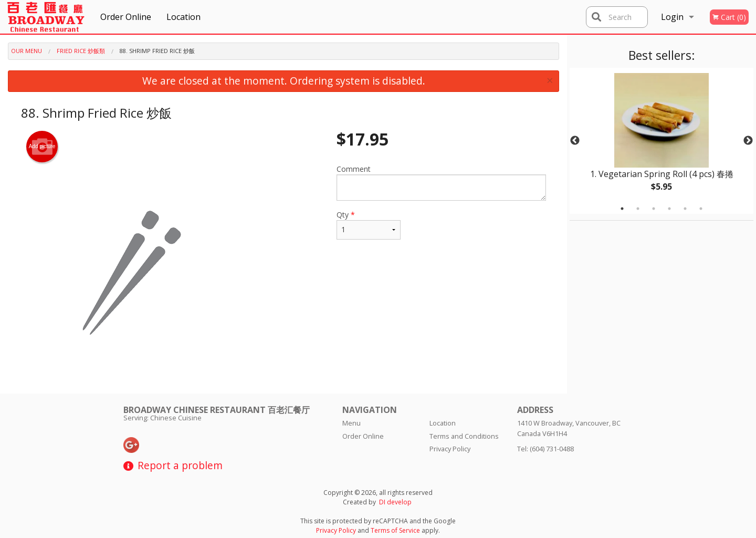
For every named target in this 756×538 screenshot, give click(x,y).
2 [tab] (638, 209)
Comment (441, 182)
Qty (369, 225)
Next (748, 141)
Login (672, 17)
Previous (575, 141)
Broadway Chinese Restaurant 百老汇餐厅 (217, 410)
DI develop (395, 502)
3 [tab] (654, 209)
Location (183, 17)
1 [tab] (622, 209)
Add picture (42, 147)
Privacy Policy (450, 449)
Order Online (126, 17)
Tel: (545, 449)
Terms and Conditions (464, 436)
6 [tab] (701, 209)
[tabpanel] (661, 141)
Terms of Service (395, 530)
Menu (351, 423)
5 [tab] (685, 209)
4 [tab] (669, 209)
